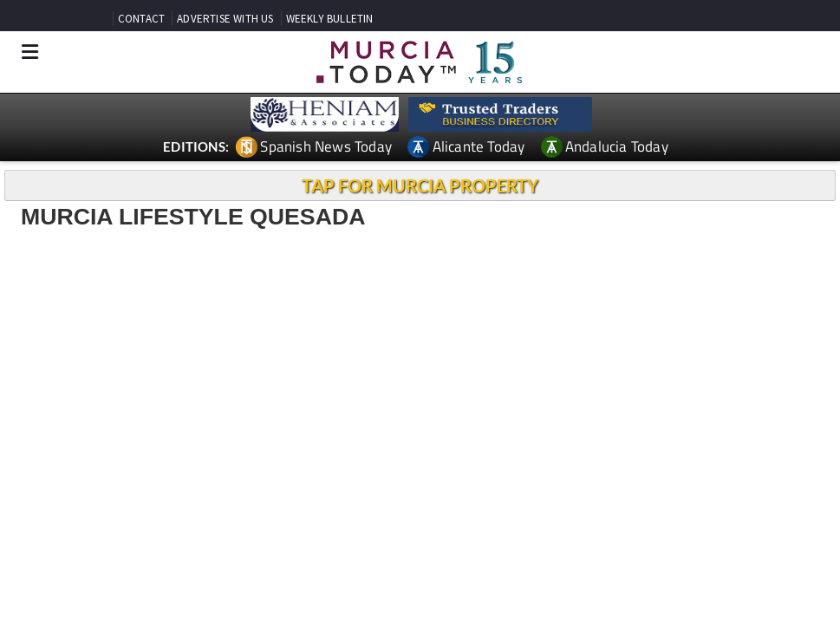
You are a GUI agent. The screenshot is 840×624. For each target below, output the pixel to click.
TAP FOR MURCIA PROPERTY (420, 185)
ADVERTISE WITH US (225, 19)
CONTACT (141, 19)
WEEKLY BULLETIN (330, 19)
